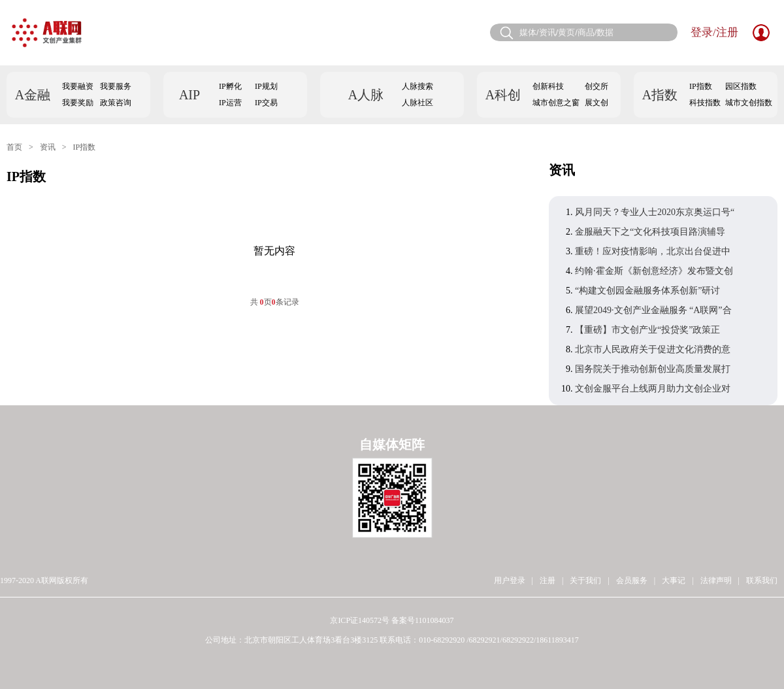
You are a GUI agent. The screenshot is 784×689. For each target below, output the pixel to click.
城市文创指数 (749, 103)
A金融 (33, 95)
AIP (189, 95)
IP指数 (701, 86)
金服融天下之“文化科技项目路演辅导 (650, 232)
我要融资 (78, 86)
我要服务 (116, 86)
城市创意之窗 (556, 103)
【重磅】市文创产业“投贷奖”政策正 (647, 330)
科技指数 (705, 103)
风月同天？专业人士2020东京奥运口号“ (655, 212)
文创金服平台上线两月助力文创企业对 (653, 389)
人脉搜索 (417, 86)
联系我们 (762, 580)
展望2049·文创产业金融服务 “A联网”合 (653, 310)
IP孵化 (230, 86)
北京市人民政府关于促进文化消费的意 (653, 349)
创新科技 (548, 86)
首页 (14, 147)
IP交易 (266, 103)
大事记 (674, 580)
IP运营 (230, 103)
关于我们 (585, 580)
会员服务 (632, 580)
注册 (727, 32)
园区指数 (741, 86)
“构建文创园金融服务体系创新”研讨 (647, 291)
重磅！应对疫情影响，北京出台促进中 (653, 251)
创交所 (596, 86)
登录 (702, 32)
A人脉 (366, 95)
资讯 (48, 147)
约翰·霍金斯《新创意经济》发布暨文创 (654, 271)
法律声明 (716, 580)
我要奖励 (78, 103)
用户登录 (510, 580)
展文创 (596, 103)
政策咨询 (116, 103)
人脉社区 (417, 103)
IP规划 (266, 86)
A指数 (660, 95)
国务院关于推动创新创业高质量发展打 (653, 369)
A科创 (503, 95)
